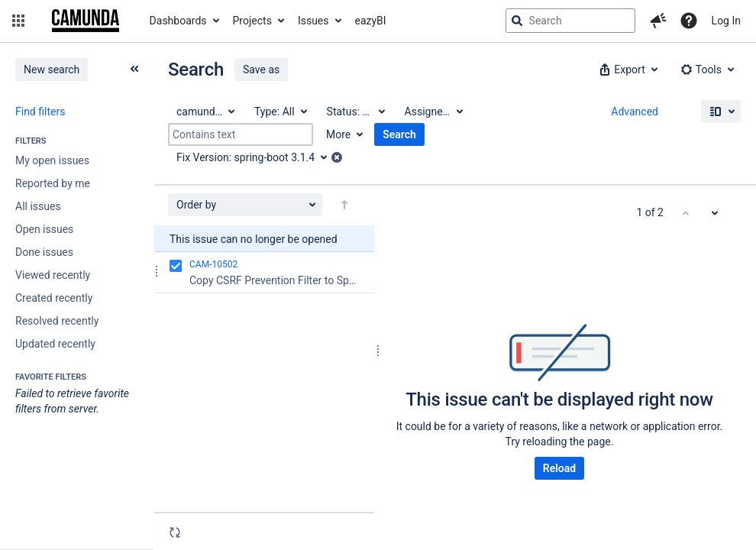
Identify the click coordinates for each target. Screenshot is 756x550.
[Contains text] (241, 134)
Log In (726, 21)
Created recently (54, 298)
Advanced (635, 112)
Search (399, 134)
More (338, 134)
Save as (261, 70)
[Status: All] (355, 112)
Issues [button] (313, 21)
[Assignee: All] (433, 112)
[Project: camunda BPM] (205, 112)
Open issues (44, 229)
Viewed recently (53, 275)
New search (52, 70)
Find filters (40, 112)
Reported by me (53, 183)
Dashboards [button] (178, 21)
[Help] (689, 21)
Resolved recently (57, 321)
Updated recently (55, 344)
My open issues (52, 160)
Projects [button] (252, 21)
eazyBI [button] (371, 21)
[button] (18, 21)
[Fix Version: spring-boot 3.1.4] (257, 157)
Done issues (44, 252)
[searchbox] (570, 21)
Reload (559, 468)
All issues (38, 206)
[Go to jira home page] (86, 21)
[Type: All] (280, 112)
